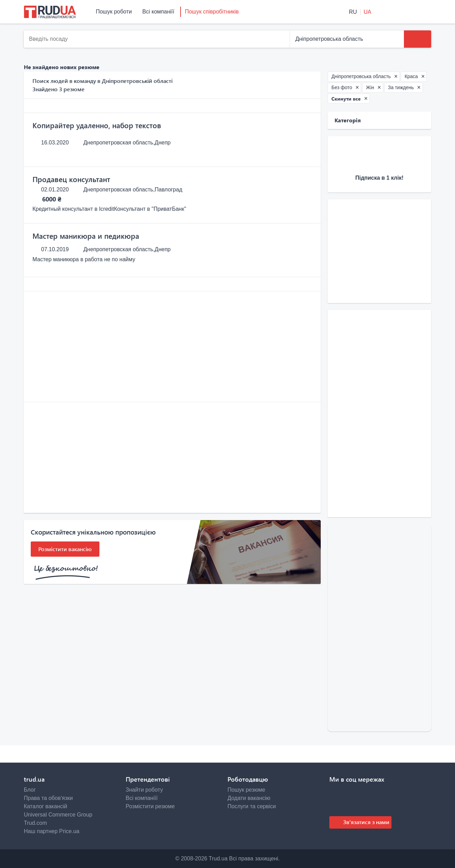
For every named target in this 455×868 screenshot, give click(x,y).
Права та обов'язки (48, 798)
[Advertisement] (172, 347)
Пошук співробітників (212, 12)
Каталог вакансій (45, 806)
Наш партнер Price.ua (52, 831)
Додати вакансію (249, 798)
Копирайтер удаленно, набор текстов (97, 125)
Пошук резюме (246, 790)
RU (354, 12)
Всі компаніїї (158, 12)
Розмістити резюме (150, 806)
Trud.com (35, 823)
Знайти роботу (144, 790)
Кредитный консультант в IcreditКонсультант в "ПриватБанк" (109, 209)
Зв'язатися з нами (366, 822)
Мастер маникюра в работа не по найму (84, 259)
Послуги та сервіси (252, 806)
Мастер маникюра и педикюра (86, 236)
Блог (30, 790)
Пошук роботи (114, 12)
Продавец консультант (71, 179)
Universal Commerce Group (58, 815)
